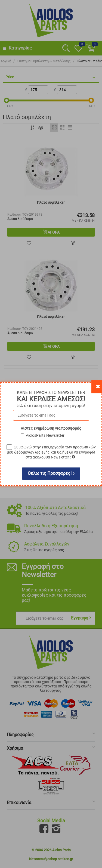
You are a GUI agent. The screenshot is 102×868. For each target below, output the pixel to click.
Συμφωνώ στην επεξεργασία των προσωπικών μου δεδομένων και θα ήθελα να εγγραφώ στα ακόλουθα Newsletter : (51, 452)
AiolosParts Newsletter (45, 435)
